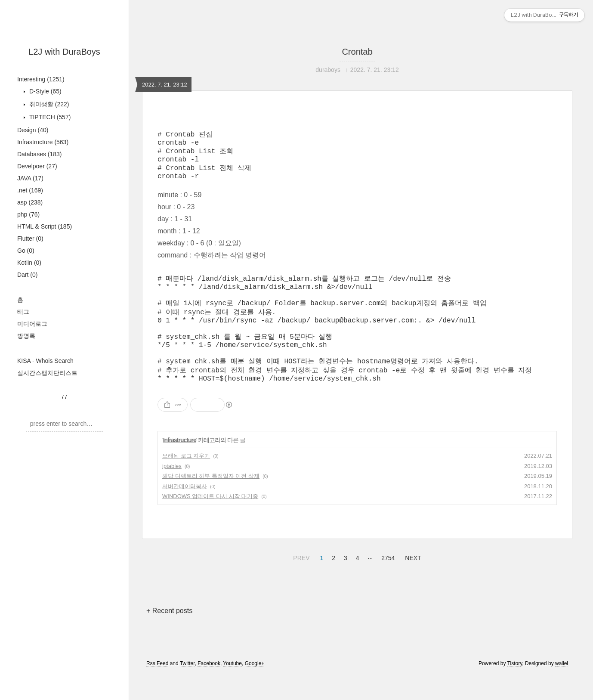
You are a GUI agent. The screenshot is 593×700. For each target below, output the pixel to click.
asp (30, 202)
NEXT (412, 582)
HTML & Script (45, 226)
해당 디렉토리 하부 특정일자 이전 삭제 (211, 501)
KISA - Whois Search (45, 361)
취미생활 (48, 104)
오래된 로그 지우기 (186, 481)
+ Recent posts (169, 636)
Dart (27, 275)
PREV (300, 582)
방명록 (26, 336)
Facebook (209, 688)
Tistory (515, 688)
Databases (40, 154)
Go (26, 251)
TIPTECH (49, 117)
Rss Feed (157, 688)
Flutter (30, 238)
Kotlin (29, 263)
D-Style (45, 91)
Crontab (357, 52)
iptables (172, 491)
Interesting (41, 79)
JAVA (30, 178)
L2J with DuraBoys (64, 52)
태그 (23, 312)
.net (30, 190)
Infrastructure (43, 142)
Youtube (232, 688)
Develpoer (37, 166)
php (28, 214)
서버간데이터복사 (185, 511)
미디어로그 (32, 324)
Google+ (255, 688)
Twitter (187, 688)
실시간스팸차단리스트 (47, 373)
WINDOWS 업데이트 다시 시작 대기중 (210, 521)
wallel (562, 688)
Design (33, 130)
